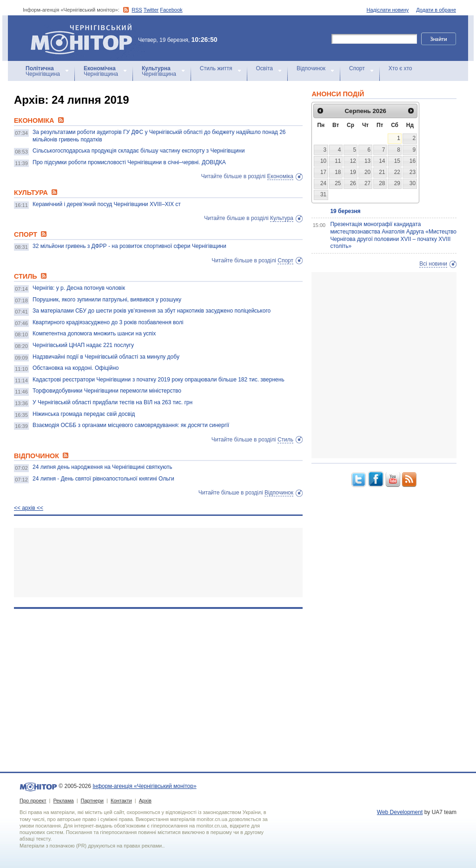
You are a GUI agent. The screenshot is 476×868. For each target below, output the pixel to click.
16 (413, 161)
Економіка (280, 176)
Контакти (121, 801)
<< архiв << (29, 508)
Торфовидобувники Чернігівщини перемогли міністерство (107, 391)
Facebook (171, 10)
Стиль (285, 440)
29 (397, 183)
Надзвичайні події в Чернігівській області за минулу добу (106, 357)
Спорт (357, 68)
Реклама (63, 801)
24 (323, 183)
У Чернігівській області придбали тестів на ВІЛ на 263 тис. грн (112, 402)
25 (338, 183)
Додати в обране (436, 10)
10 (323, 161)
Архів (145, 801)
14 (382, 161)
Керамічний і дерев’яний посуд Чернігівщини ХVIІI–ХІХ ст (107, 204)
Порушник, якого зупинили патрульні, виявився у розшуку (107, 300)
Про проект (33, 801)
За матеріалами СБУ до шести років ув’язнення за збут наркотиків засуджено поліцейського (152, 311)
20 (367, 172)
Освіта (264, 68)
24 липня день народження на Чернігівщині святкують (102, 467)
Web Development (400, 812)
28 (382, 183)
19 (353, 172)
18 (338, 172)
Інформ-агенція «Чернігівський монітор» (85, 38)
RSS (137, 10)
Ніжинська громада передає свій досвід (84, 414)
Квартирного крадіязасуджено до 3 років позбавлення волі (108, 322)
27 (367, 183)
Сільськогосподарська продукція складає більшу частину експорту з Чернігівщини (139, 151)
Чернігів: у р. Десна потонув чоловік (79, 288)
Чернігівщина (43, 71)
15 (397, 161)
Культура (282, 218)
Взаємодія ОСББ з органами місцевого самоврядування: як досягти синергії (131, 425)
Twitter (151, 10)
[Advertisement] (158, 563)
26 (353, 183)
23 (413, 172)
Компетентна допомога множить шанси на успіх (94, 334)
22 (397, 172)
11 (338, 161)
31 (323, 194)
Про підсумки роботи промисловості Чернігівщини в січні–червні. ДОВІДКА (129, 162)
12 (353, 161)
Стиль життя (216, 68)
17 (323, 172)
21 (382, 172)
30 (413, 183)
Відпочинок (311, 68)
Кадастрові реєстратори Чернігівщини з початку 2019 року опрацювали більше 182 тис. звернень (159, 380)
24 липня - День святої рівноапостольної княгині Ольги (103, 479)
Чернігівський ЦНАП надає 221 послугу (83, 345)
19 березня (345, 211)
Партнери (92, 801)
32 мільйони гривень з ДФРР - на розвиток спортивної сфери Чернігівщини (129, 246)
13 (367, 161)
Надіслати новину (388, 10)
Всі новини (433, 264)
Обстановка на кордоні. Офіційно (76, 368)
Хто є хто (400, 68)
